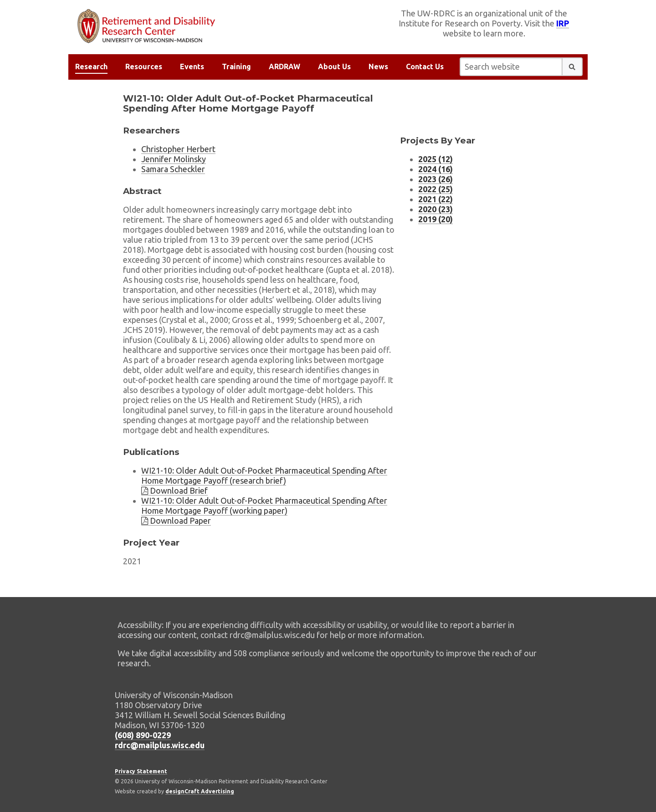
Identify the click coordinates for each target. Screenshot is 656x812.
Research (91, 66)
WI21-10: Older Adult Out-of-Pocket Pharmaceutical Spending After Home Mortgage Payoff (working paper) (264, 506)
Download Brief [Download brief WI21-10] (174, 490)
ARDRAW (284, 66)
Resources (144, 66)
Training (236, 66)
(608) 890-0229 (143, 735)
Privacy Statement (141, 771)
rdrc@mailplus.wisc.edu (160, 745)
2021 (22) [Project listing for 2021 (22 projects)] (436, 199)
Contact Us (425, 66)
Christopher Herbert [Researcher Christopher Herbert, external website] (178, 149)
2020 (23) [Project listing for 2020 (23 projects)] (436, 209)
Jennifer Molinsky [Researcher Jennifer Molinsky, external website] (174, 159)
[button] (572, 67)
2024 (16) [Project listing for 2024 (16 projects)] (436, 169)
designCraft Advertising (200, 791)
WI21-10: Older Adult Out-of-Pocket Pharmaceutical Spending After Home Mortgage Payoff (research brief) (264, 475)
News (378, 66)
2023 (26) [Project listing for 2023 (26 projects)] (436, 179)
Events (192, 66)
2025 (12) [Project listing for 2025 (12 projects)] (436, 159)
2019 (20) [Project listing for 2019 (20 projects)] (436, 219)
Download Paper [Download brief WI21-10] (176, 521)
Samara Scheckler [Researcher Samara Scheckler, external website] (173, 169)
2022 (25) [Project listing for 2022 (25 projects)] (436, 189)
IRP (563, 23)
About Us (334, 66)
